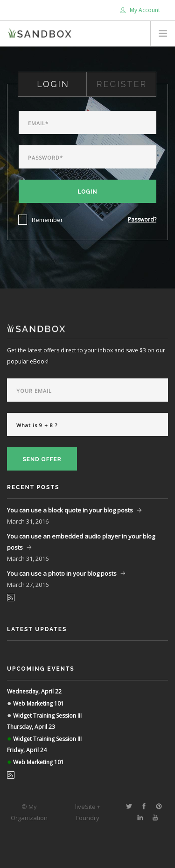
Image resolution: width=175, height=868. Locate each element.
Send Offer (42, 459)
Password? (142, 219)
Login (87, 192)
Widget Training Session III (47, 716)
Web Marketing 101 (38, 703)
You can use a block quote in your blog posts (70, 510)
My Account (140, 10)
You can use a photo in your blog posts (62, 573)
